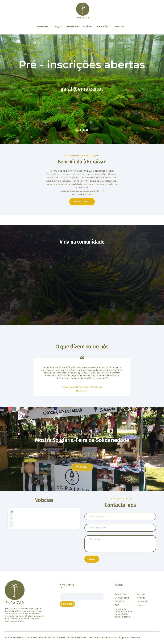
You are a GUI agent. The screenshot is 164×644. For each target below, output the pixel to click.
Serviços (141, 594)
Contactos (142, 601)
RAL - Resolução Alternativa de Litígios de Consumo (112, 638)
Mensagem (120, 544)
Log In (140, 605)
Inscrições (120, 601)
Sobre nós (120, 594)
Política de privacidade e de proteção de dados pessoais (124, 613)
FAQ (117, 605)
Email (62, 588)
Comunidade (122, 598)
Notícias (141, 598)
